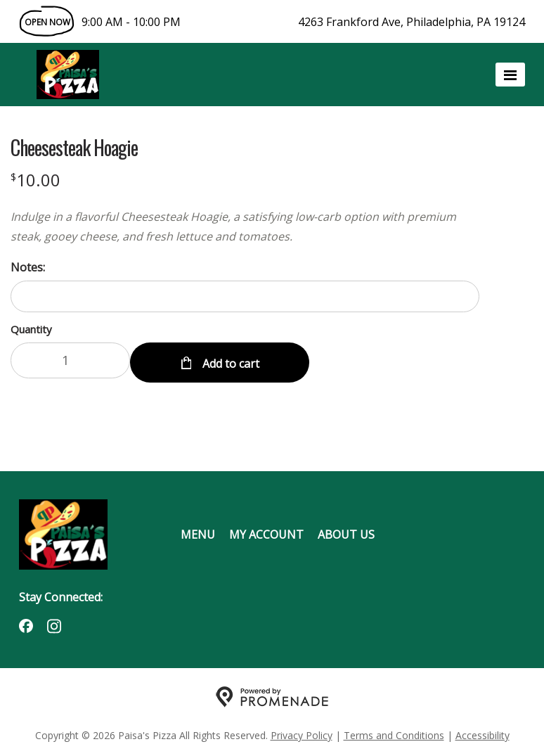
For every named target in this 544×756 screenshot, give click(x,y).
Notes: (28, 267)
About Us (346, 532)
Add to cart (229, 360)
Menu (198, 532)
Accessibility (483, 732)
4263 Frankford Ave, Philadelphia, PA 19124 (412, 22)
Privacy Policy (302, 732)
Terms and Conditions (394, 732)
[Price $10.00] (35, 180)
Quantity (31, 329)
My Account (266, 532)
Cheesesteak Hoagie (74, 148)
